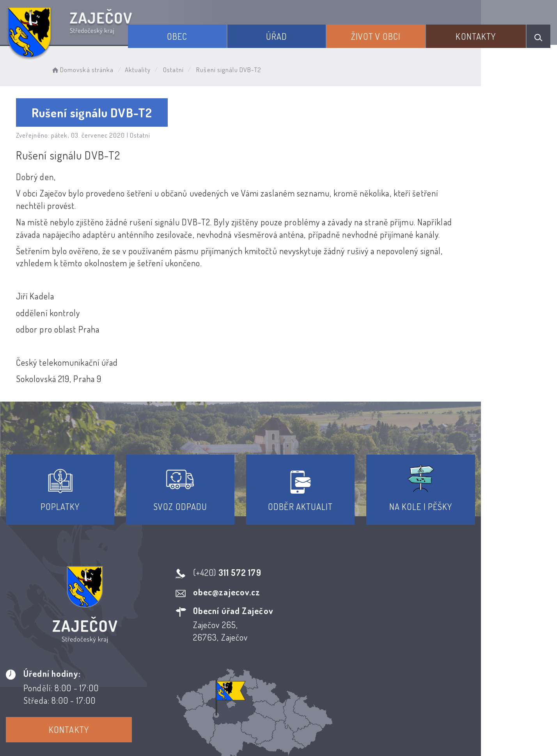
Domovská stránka (88, 68)
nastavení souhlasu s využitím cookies (444, 736)
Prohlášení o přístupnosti (221, 685)
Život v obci (384, 34)
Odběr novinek (308, 685)
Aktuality (144, 68)
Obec (197, 34)
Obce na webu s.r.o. (393, 724)
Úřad (291, 34)
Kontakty (479, 34)
